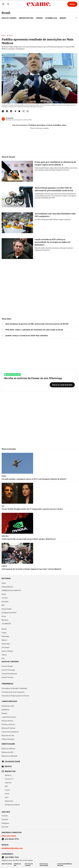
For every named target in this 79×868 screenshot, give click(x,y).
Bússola (4, 713)
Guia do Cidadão (9, 18)
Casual (4, 633)
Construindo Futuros (9, 717)
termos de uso (17, 865)
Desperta (8, 783)
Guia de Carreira (7, 677)
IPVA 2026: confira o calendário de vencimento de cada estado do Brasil (34, 330)
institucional (7, 864)
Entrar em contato (9, 836)
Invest (4, 616)
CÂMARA (39, 18)
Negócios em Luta (8, 736)
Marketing (5, 636)
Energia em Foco (7, 721)
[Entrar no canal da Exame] (62, 385)
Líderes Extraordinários (10, 732)
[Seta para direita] (74, 18)
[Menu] (3, 4)
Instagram (5, 823)
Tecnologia (6, 647)
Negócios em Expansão (10, 756)
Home (3, 36)
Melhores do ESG (8, 752)
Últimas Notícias (7, 587)
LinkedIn (5, 819)
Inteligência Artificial (9, 613)
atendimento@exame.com (12, 848)
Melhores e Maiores (8, 749)
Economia (5, 602)
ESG (3, 605)
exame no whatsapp (12, 374)
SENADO (63, 18)
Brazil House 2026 (8, 706)
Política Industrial (8, 739)
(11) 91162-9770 (12, 839)
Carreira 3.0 (9, 779)
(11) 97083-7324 (12, 857)
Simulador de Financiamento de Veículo (15, 696)
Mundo (4, 629)
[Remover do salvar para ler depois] (28, 111)
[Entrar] (72, 4)
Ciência (4, 655)
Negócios (5, 620)
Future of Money (7, 651)
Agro (7, 797)
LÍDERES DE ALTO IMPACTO (11, 591)
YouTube (5, 816)
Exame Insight (7, 609)
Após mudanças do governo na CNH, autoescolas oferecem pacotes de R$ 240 (37, 324)
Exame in (8, 775)
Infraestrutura (26, 18)
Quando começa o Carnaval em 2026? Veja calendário (27, 336)
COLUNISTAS (6, 624)
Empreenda (9, 801)
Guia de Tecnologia (8, 670)
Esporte (4, 640)
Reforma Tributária (8, 728)
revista (8, 766)
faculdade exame (12, 762)
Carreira (5, 598)
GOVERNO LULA (51, 18)
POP (3, 659)
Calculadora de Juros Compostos (13, 692)
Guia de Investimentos (9, 674)
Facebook (5, 827)
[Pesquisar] (8, 4)
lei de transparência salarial (65, 865)
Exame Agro (6, 644)
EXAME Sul (5, 710)
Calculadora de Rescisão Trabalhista (14, 688)
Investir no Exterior (8, 724)
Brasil (6, 13)
